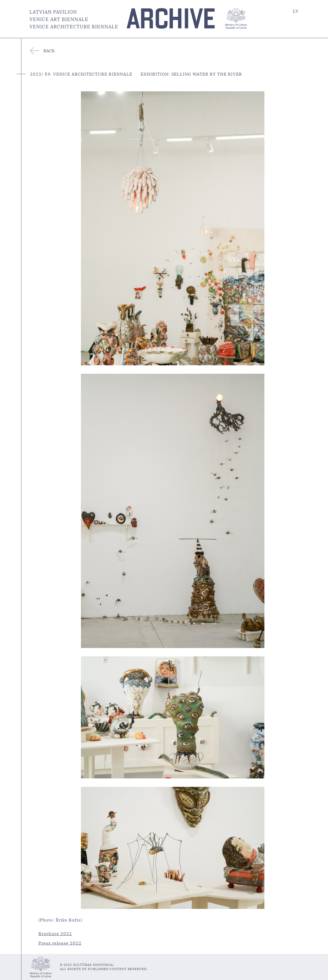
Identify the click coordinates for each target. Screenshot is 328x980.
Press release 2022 (60, 943)
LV (296, 11)
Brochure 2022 (55, 934)
